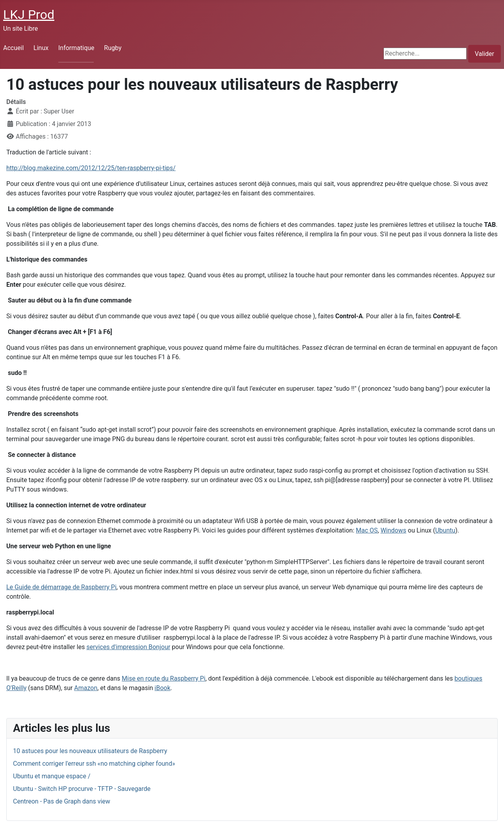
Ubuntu (445, 530)
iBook (163, 688)
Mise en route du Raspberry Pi (163, 678)
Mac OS (367, 530)
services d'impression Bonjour (128, 647)
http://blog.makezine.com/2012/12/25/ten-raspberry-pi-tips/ (91, 168)
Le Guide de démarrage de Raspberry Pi (61, 587)
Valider (485, 54)
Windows (393, 530)
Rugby (113, 48)
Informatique (76, 48)
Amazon (86, 688)
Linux (41, 48)
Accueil (13, 48)
